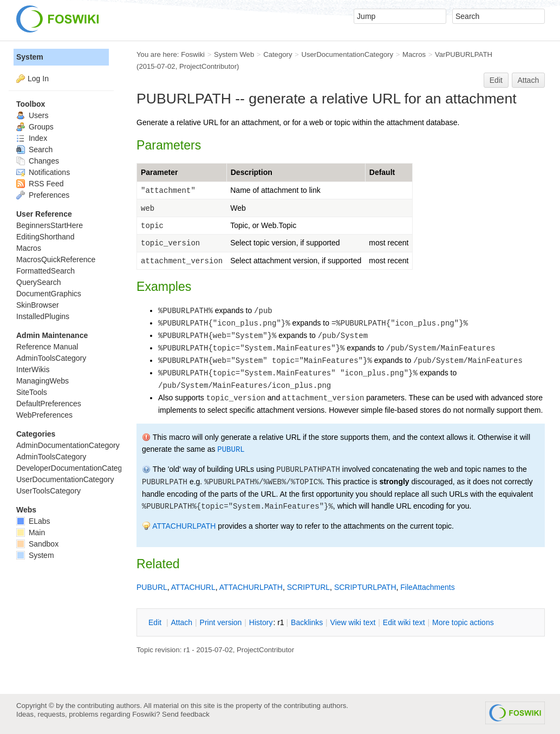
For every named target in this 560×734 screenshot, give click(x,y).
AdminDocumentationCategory (68, 445)
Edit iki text (404, 622)
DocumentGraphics (49, 294)
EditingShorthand (45, 237)
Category (278, 54)
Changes (38, 161)
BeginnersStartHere (50, 225)
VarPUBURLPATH (464, 54)
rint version (221, 622)
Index (32, 138)
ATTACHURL (193, 587)
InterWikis (33, 369)
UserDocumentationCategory (347, 54)
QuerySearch (38, 282)
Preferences (43, 195)
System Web (234, 54)
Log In (38, 79)
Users (32, 115)
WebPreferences (44, 415)
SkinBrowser (38, 305)
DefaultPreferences (49, 404)
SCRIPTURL (308, 587)
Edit (496, 80)
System (30, 57)
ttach (181, 622)
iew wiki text (353, 622)
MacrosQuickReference (56, 259)
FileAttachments (427, 587)
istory (261, 622)
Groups (35, 127)
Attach (529, 80)
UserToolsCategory (48, 491)
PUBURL (231, 450)
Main (31, 532)
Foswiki (193, 54)
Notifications (43, 172)
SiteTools (32, 392)
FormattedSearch (45, 271)
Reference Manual (47, 347)
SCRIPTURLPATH (365, 587)
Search (34, 150)
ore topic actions (463, 622)
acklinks (307, 622)
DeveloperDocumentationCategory (74, 468)
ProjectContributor (208, 66)
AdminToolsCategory (51, 358)
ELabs (33, 521)
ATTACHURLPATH (184, 526)
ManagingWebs (43, 381)
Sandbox (37, 544)
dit (156, 622)
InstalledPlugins (43, 316)
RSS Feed (40, 184)
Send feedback (186, 714)
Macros (414, 54)
